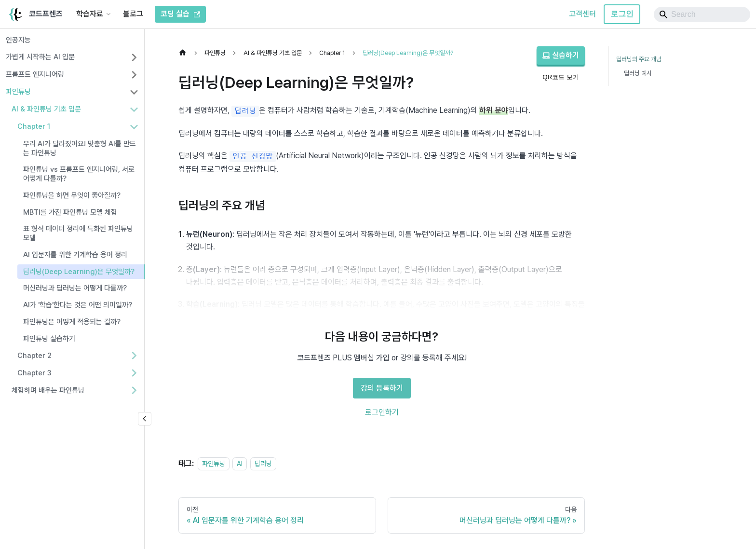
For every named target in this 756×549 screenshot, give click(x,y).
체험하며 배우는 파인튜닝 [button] (48, 390)
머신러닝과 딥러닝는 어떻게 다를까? (75, 288)
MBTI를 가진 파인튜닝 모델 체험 (70, 212)
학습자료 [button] (90, 14)
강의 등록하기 (382, 388)
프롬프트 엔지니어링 (35, 74)
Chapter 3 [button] (34, 373)
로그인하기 (382, 412)
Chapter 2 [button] (34, 356)
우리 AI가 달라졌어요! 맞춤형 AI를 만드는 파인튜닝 (80, 148)
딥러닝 (263, 463)
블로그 (133, 14)
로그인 (622, 14)
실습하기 (561, 55)
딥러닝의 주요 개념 (639, 59)
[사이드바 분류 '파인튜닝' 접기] (134, 92)
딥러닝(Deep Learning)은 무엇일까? (79, 272)
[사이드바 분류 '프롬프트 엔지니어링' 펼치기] (134, 75)
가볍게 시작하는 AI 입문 (40, 57)
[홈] (185, 53)
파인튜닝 (18, 92)
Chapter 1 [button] (34, 126)
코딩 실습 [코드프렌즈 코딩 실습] (180, 14)
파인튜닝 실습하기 (49, 339)
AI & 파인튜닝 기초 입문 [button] (46, 109)
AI (240, 463)
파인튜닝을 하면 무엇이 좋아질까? (72, 195)
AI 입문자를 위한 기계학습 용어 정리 (75, 255)
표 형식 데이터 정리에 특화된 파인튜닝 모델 (78, 233)
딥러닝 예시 (638, 73)
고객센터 (582, 14)
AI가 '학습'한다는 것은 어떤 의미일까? (78, 305)
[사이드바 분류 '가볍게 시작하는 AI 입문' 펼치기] (134, 57)
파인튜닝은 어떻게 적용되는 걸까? (72, 322)
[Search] (702, 14)
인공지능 (18, 40)
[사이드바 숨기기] (145, 419)
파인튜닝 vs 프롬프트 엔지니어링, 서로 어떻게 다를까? (79, 174)
